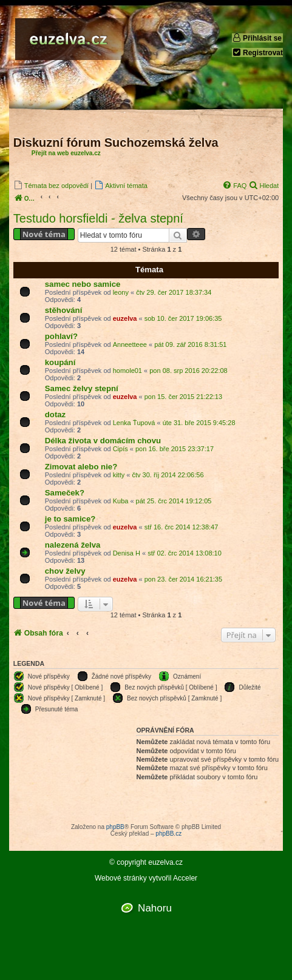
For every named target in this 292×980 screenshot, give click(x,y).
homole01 (127, 371)
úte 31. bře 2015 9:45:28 (199, 423)
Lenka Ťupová (134, 423)
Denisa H (127, 553)
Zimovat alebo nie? (81, 467)
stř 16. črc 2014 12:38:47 (182, 527)
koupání (60, 362)
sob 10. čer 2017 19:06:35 (183, 318)
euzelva (125, 318)
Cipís (121, 449)
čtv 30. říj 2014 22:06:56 (168, 475)
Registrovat (257, 52)
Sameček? (65, 493)
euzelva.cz (165, 863)
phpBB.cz (168, 834)
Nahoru (155, 908)
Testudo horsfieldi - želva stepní (98, 218)
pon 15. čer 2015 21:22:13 (183, 397)
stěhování (64, 310)
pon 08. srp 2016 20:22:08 (188, 371)
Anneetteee (130, 344)
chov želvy (65, 571)
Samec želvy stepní (82, 388)
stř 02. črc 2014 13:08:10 (185, 553)
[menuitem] (51, 185)
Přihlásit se (257, 38)
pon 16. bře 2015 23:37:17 (175, 449)
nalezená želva (73, 545)
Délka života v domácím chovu (103, 441)
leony (121, 292)
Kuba (121, 501)
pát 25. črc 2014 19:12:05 (174, 501)
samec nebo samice (83, 284)
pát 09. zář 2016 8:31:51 (190, 344)
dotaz (55, 414)
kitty (119, 475)
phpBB (115, 827)
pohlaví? (61, 336)
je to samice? (70, 519)
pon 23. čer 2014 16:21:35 (183, 579)
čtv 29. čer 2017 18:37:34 (174, 292)
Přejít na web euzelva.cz (66, 153)
